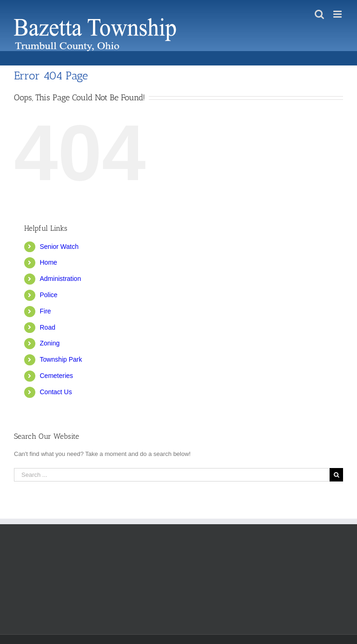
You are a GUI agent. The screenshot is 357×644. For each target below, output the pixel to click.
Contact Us (56, 392)
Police (48, 295)
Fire (45, 311)
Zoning (50, 343)
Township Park (61, 359)
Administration (60, 279)
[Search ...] (172, 475)
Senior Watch (59, 247)
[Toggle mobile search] (319, 14)
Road (47, 327)
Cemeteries (56, 376)
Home (48, 262)
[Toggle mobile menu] (338, 14)
